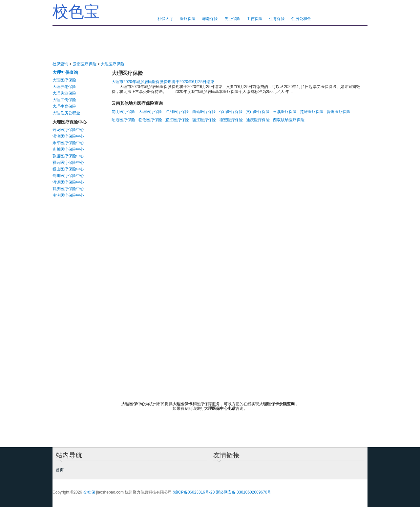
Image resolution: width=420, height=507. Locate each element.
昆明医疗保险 (123, 112)
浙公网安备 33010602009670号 (244, 492)
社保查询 (60, 64)
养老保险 (210, 19)
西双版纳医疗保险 (289, 120)
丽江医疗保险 (204, 120)
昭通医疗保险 (123, 120)
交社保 (89, 492)
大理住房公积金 (66, 113)
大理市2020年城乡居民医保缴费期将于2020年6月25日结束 (163, 82)
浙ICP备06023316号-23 (194, 492)
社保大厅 (165, 19)
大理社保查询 (65, 72)
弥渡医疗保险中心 (68, 156)
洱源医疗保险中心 (68, 182)
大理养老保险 (64, 87)
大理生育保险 (64, 106)
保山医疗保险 (231, 112)
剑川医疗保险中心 (68, 176)
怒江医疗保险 (177, 120)
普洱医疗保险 (339, 112)
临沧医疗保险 (150, 120)
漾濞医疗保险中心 (68, 136)
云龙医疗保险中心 (68, 130)
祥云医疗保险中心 (68, 163)
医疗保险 (188, 19)
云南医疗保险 (85, 64)
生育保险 (277, 19)
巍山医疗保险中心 (68, 169)
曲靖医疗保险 (204, 112)
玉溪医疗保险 (285, 112)
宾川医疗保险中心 (68, 149)
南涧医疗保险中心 (68, 195)
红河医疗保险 (177, 112)
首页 (60, 470)
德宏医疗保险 (231, 120)
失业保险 (232, 19)
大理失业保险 (64, 93)
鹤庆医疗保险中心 (68, 189)
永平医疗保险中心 (68, 143)
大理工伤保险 (64, 100)
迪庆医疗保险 (258, 120)
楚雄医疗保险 (312, 112)
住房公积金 (301, 19)
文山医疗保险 (258, 112)
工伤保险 (255, 19)
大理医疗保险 (113, 64)
